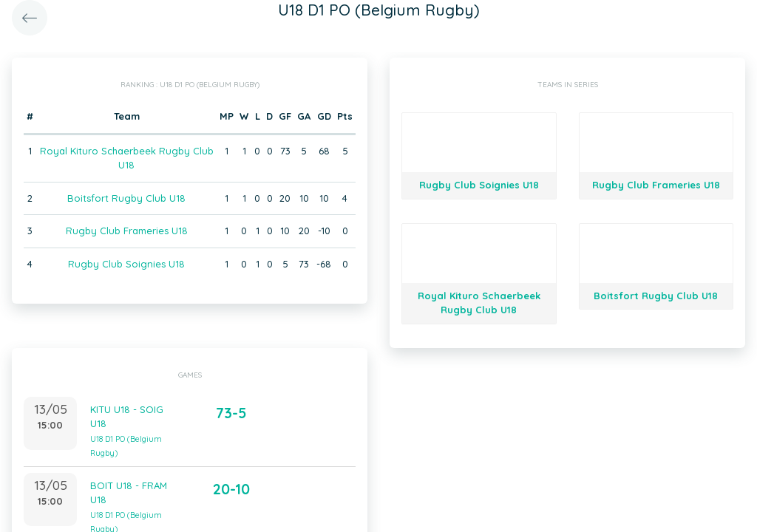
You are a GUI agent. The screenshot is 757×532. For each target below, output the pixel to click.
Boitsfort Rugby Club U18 (126, 198)
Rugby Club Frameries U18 (127, 231)
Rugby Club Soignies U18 (126, 264)
